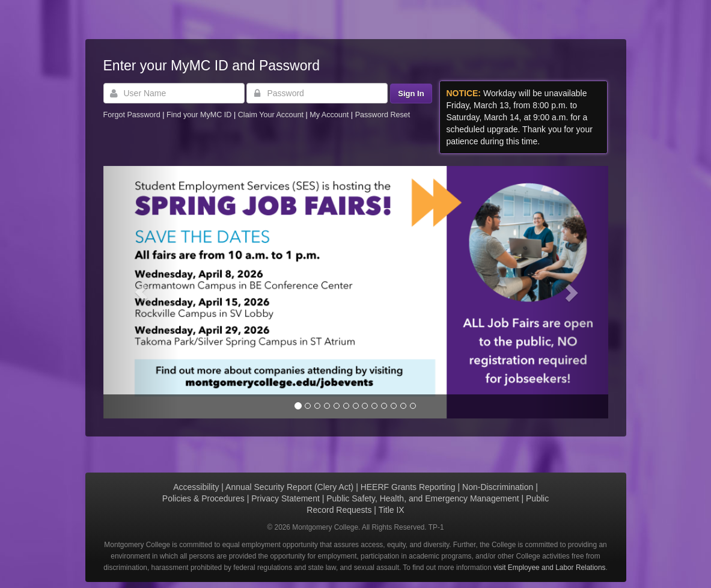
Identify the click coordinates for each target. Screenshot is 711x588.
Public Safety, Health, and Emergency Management (423, 498)
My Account (330, 115)
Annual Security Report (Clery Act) (289, 487)
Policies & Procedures (203, 498)
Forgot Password (132, 115)
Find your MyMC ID (199, 115)
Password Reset (383, 115)
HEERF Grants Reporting (408, 487)
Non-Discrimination (498, 487)
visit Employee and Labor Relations (549, 568)
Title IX (392, 510)
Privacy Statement (285, 498)
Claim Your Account (272, 115)
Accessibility (196, 487)
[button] (141, 292)
